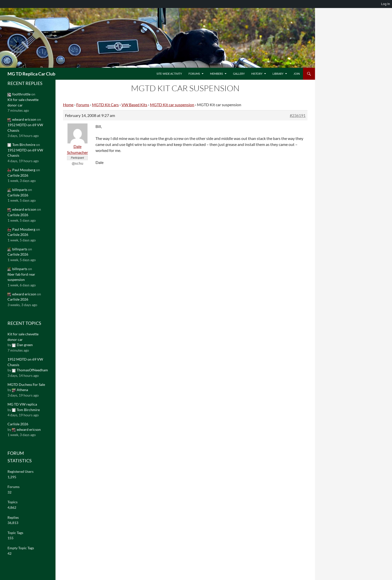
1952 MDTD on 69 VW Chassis (25, 128)
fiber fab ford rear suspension (21, 277)
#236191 (298, 115)
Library (278, 74)
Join (297, 74)
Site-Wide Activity (169, 74)
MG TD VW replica (22, 404)
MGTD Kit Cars (105, 105)
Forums (194, 74)
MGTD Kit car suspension (172, 105)
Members (216, 74)
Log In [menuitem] (385, 4)
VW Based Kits (134, 105)
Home (68, 105)
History (257, 74)
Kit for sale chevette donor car (23, 102)
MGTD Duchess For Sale (26, 384)
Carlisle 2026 (18, 175)
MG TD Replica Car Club (31, 74)
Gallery (239, 74)
